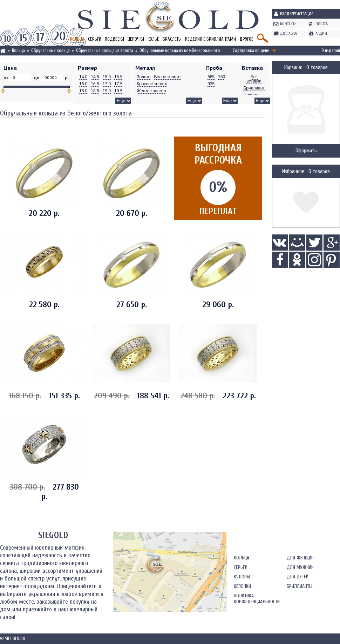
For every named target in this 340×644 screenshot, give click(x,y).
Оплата (322, 24)
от (7, 78)
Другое (246, 39)
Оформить (306, 151)
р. (66, 78)
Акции (321, 33)
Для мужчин (300, 567)
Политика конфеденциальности (257, 599)
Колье (153, 39)
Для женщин (300, 558)
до (37, 78)
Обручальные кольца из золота (105, 50)
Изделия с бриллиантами (210, 39)
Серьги (95, 39)
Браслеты (172, 39)
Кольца (18, 50)
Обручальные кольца (50, 50)
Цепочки (136, 39)
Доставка (288, 33)
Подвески (114, 39)
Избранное (293, 171)
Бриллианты (300, 586)
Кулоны (242, 577)
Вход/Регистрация (297, 14)
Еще (121, 101)
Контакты (289, 24)
